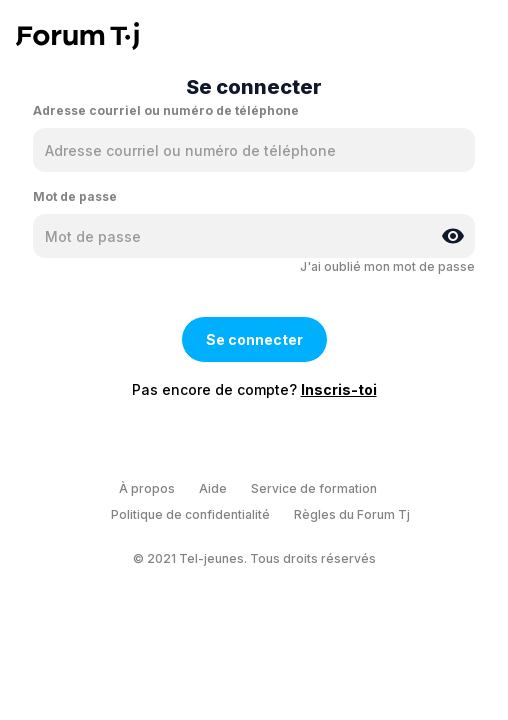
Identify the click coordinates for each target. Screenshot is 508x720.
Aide (213, 488)
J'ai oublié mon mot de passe (387, 266)
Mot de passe (75, 196)
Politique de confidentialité (190, 514)
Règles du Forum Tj (352, 514)
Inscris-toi (339, 389)
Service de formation (314, 488)
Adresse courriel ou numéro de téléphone (166, 110)
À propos (147, 488)
